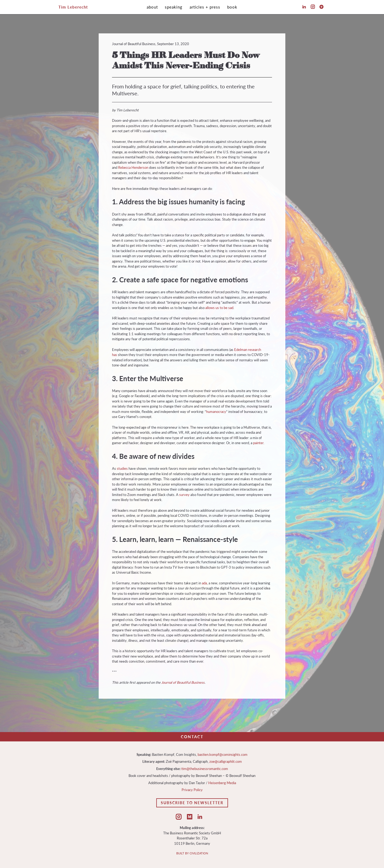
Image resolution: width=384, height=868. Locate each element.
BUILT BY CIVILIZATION (192, 853)
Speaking (174, 7)
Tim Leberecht (73, 7)
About (152, 7)
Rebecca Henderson (133, 167)
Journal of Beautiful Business (183, 682)
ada (204, 583)
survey (184, 495)
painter (258, 443)
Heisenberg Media (222, 783)
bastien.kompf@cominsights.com (223, 754)
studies (122, 468)
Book (232, 7)
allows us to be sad (219, 308)
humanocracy (216, 412)
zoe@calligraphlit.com (226, 761)
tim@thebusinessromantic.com (205, 769)
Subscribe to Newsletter (192, 803)
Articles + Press (205, 7)
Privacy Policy (192, 790)
